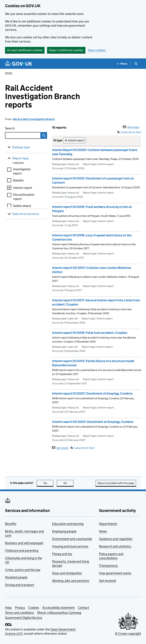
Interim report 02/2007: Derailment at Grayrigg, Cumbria (93, 422)
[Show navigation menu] (122, 64)
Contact (83, 608)
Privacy (20, 608)
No (69, 483)
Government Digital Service (24, 618)
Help (8, 608)
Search (19, 128)
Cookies (34, 608)
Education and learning (68, 524)
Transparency (108, 566)
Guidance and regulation (116, 539)
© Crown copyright (128, 634)
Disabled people (16, 577)
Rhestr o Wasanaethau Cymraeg (59, 613)
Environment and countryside (72, 539)
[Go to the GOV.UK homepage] (19, 64)
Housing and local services (70, 546)
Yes (48, 483)
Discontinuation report (24, 197)
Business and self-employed (24, 543)
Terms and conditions (20, 613)
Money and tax (62, 554)
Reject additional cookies (66, 50)
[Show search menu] (136, 64)
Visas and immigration (67, 573)
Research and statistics (115, 546)
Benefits (11, 524)
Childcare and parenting (22, 551)
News (103, 531)
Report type (21, 158)
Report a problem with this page (116, 483)
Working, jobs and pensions (71, 581)
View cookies (97, 50)
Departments (108, 524)
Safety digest (22, 206)
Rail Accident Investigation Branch (34, 119)
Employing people (64, 531)
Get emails (131, 127)
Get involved (107, 581)
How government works (115, 573)
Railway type (21, 147)
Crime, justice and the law (23, 570)
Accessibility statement (59, 608)
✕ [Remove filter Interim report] (66, 141)
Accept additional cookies (25, 50)
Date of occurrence (26, 214)
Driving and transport (20, 585)
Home (9, 73)
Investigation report (22, 171)
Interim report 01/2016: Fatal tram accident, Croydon (90, 333)
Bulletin (18, 180)
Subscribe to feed (129, 132)
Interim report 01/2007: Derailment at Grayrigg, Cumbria (92, 393)
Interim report (23, 188)
